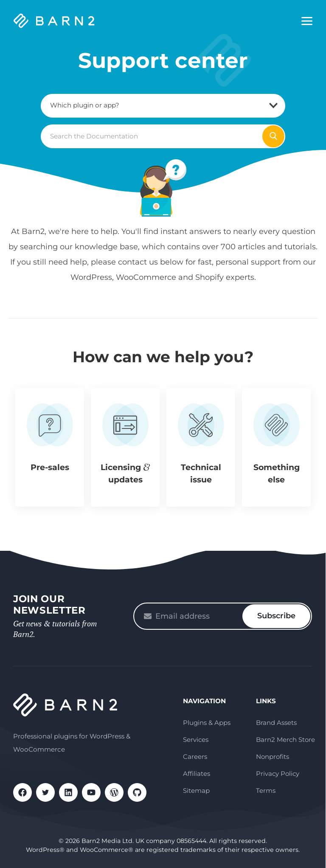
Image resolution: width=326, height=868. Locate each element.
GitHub (137, 792)
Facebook (22, 792)
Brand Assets (276, 723)
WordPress (114, 792)
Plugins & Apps (207, 723)
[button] (50, 447)
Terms (266, 790)
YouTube (91, 792)
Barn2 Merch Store (285, 740)
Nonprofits (273, 757)
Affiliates (197, 774)
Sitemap (196, 790)
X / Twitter (45, 792)
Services (196, 740)
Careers (195, 757)
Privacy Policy (278, 774)
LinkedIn (68, 792)
